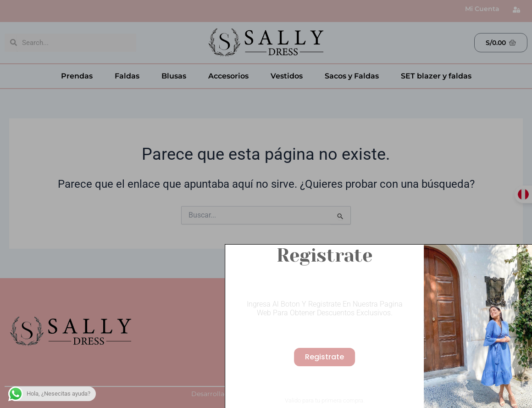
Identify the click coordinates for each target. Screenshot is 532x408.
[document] (266, 204)
